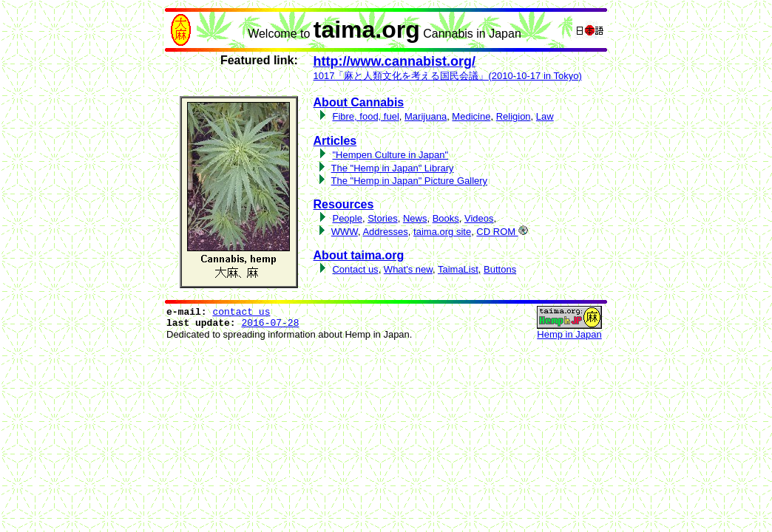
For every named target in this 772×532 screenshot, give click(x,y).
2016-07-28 (270, 323)
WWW (345, 232)
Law (545, 116)
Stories (382, 218)
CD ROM (502, 232)
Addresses (385, 232)
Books (446, 218)
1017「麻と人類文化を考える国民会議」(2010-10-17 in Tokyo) (448, 76)
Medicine (471, 116)
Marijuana (426, 116)
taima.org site (442, 232)
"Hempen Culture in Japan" (390, 155)
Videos (479, 218)
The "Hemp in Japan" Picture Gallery (410, 181)
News (415, 218)
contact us (241, 312)
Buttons (500, 269)
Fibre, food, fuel (365, 116)
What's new (408, 269)
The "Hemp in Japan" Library (393, 168)
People (347, 218)
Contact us (355, 269)
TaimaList (458, 269)
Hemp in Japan (569, 334)
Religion (514, 116)
